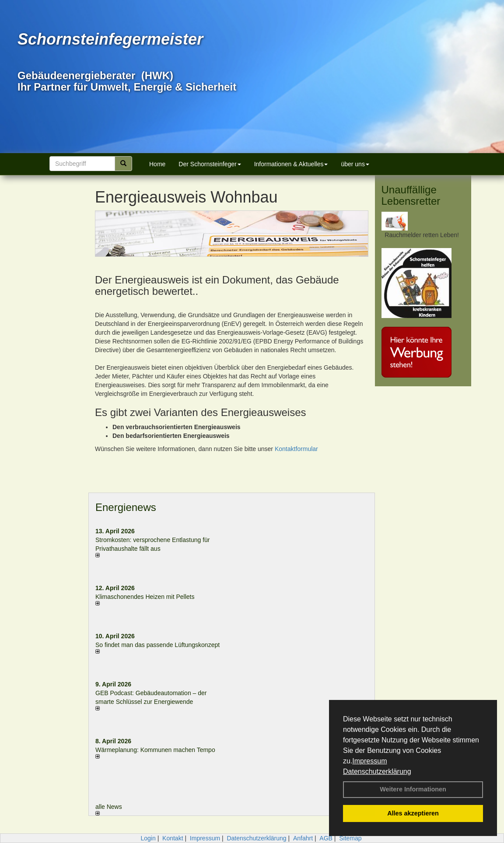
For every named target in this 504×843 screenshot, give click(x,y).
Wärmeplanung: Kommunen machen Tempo (155, 750)
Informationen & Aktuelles (291, 164)
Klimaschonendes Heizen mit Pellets (145, 597)
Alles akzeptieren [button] (413, 813)
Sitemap (350, 838)
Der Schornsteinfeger (210, 164)
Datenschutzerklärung (377, 771)
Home (157, 164)
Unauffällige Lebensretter (411, 195)
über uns (355, 164)
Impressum (369, 761)
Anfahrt (303, 838)
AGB (326, 838)
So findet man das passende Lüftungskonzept (157, 645)
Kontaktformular (296, 449)
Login (148, 838)
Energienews (126, 507)
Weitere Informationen (413, 789)
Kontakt (173, 838)
